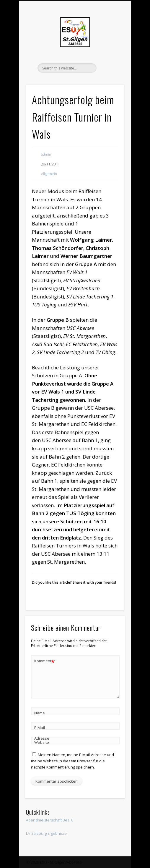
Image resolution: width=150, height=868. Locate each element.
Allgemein (49, 174)
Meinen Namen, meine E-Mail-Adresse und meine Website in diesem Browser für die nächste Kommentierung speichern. (72, 761)
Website (42, 742)
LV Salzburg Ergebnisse (46, 833)
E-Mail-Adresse (42, 733)
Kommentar (45, 661)
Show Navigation (110, 53)
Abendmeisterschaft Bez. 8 (50, 820)
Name (40, 713)
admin (46, 154)
